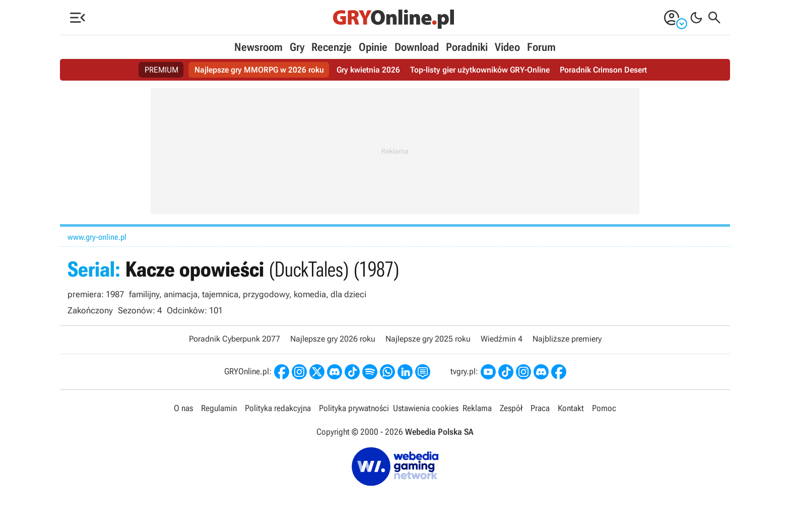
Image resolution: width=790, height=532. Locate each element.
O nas (183, 408)
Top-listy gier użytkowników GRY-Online (480, 70)
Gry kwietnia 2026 (368, 70)
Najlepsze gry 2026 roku (333, 339)
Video (507, 47)
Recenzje (332, 47)
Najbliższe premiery (567, 339)
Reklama (477, 408)
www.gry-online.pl (97, 237)
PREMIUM (161, 70)
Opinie (373, 47)
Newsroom (258, 47)
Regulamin (219, 408)
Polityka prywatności (354, 408)
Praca (540, 408)
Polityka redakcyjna (278, 408)
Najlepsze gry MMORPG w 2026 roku (259, 70)
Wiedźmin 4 (502, 339)
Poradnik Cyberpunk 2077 (235, 339)
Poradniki (467, 47)
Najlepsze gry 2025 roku (428, 339)
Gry (297, 47)
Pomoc (604, 408)
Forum (541, 47)
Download (417, 47)
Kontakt (571, 408)
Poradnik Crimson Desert (603, 70)
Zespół (511, 408)
